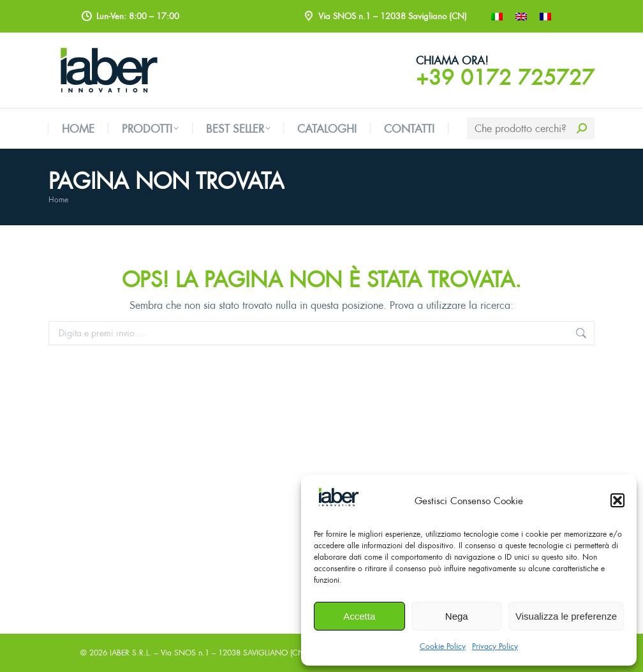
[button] (617, 500)
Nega (457, 616)
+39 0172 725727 (505, 77)
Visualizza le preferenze (566, 616)
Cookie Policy (443, 646)
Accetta (359, 616)
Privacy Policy (495, 646)
